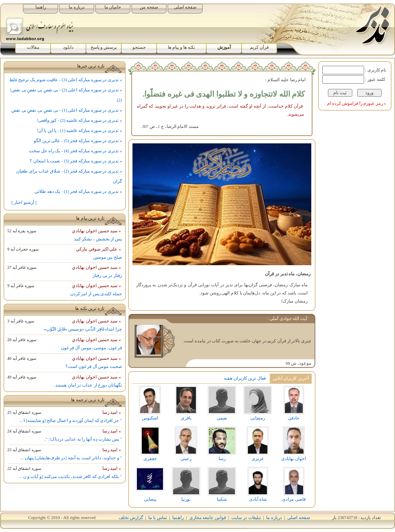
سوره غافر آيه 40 (22, 358)
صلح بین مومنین (107, 257)
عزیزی (258, 444)
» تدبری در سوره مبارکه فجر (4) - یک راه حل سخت (75, 151)
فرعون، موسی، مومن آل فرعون (91, 348)
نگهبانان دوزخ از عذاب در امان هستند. (88, 385)
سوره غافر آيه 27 (22, 267)
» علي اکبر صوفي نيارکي (99, 249)
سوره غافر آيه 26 (22, 340)
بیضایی (150, 484)
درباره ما (77, 7)
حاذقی (294, 403)
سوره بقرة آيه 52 (22, 231)
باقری (186, 403)
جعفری (150, 444)
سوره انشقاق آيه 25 (24, 412)
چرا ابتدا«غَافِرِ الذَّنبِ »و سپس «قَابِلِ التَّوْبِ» (83, 329)
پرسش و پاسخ (104, 47)
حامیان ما (113, 7)
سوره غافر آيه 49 (22, 377)
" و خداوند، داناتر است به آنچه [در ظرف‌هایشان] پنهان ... (71, 458)
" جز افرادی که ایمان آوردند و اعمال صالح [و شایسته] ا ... (71, 421)
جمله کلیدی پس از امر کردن (96, 294)
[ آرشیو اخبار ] (24, 202)
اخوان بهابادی (294, 444)
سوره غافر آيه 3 (21, 321)
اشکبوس (150, 403)
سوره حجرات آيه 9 (23, 249)
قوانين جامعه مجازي (208, 518)
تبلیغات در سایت (246, 518)
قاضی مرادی (294, 484)
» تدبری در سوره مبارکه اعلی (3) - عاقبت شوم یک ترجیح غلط (66, 80)
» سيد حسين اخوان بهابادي (97, 231)
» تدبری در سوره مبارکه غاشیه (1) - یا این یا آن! (79, 131)
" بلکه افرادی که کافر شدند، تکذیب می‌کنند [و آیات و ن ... (70, 477)
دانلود (68, 47)
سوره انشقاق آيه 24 (24, 431)
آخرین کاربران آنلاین (291, 378)
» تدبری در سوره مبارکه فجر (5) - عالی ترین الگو (78, 141)
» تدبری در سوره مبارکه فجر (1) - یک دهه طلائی (78, 191)
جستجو (139, 47)
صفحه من (149, 7)
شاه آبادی (258, 484)
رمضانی (258, 403)
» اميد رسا (112, 412)
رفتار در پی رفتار (107, 276)
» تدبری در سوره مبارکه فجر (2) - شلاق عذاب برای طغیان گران (69, 176)
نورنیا (186, 484)
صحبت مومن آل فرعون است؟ (94, 367)
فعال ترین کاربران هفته (245, 378)
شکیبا (222, 484)
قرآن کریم (259, 47)
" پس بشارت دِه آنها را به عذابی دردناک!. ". (83, 439)
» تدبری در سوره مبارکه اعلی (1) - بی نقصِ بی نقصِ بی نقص (67, 110)
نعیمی (222, 403)
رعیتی (186, 444)
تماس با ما (157, 518)
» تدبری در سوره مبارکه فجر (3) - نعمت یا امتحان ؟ (76, 161)
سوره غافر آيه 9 (21, 286)
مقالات (33, 47)
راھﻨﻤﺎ (178, 518)
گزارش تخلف (131, 518)
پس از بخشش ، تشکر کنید (98, 239)
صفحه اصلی (185, 7)
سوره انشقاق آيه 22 (24, 468)
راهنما (41, 7)
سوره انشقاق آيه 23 (24, 450)
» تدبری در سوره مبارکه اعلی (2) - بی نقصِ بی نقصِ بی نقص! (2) (66, 95)
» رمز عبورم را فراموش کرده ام (357, 103)
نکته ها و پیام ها (182, 47)
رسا (222, 444)
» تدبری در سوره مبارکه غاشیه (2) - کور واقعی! (79, 120)
